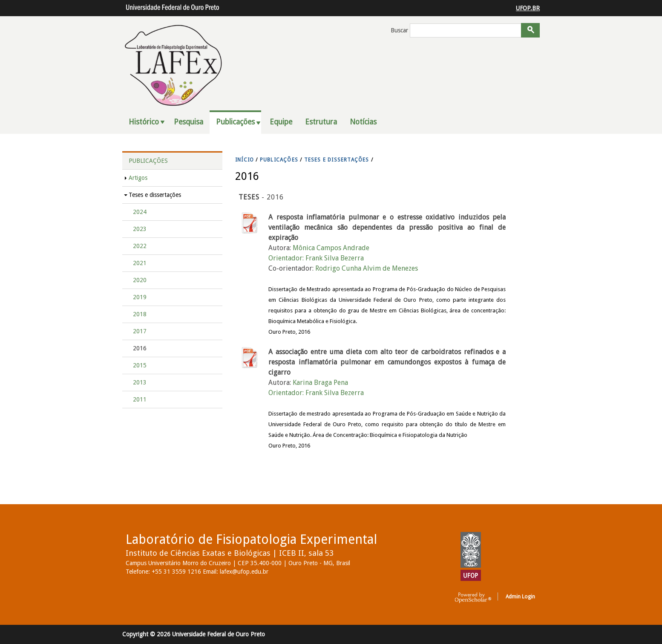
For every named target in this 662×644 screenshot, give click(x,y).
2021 (140, 263)
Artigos (138, 178)
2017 (140, 331)
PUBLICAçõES (279, 160)
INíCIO (245, 160)
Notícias (363, 122)
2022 (140, 246)
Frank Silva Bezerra (335, 258)
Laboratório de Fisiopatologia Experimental (251, 539)
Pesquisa (189, 122)
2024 (140, 212)
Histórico (144, 122)
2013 (140, 382)
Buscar (400, 30)
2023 (140, 229)
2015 (140, 365)
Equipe (281, 122)
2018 (140, 314)
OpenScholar (473, 598)
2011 (140, 399)
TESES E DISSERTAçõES (337, 160)
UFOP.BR (528, 8)
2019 (140, 297)
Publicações (235, 122)
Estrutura (321, 122)
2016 (140, 348)
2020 (140, 280)
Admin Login (520, 597)
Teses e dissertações (155, 195)
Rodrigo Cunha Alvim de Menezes (367, 268)
